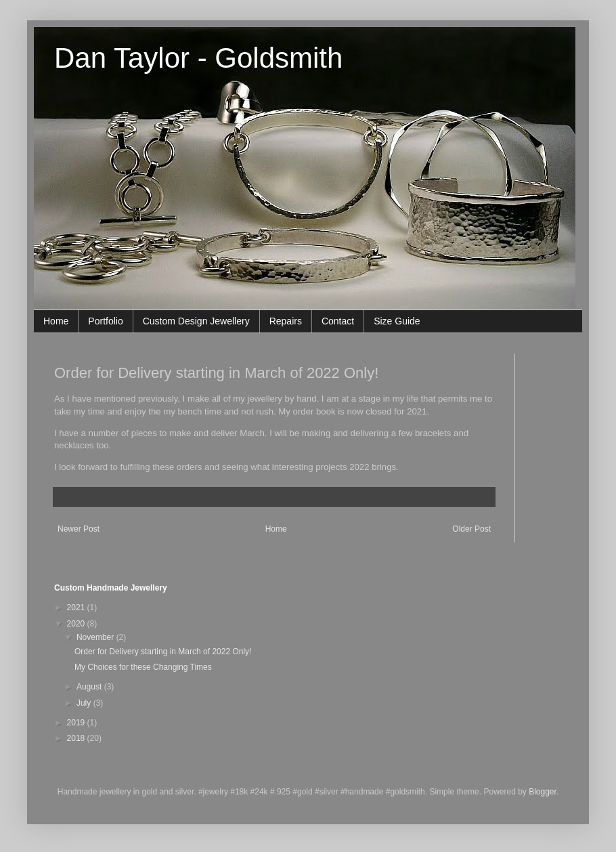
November (96, 637)
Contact (338, 321)
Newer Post (79, 529)
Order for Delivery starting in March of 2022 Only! (163, 652)
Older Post (471, 529)
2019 (77, 723)
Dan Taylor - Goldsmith (198, 58)
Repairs (286, 321)
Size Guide (397, 321)
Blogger (543, 792)
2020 (77, 624)
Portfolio (105, 321)
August (90, 687)
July (85, 703)
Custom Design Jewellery (196, 321)
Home (56, 321)
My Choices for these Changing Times (143, 667)
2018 (77, 738)
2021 (77, 608)
